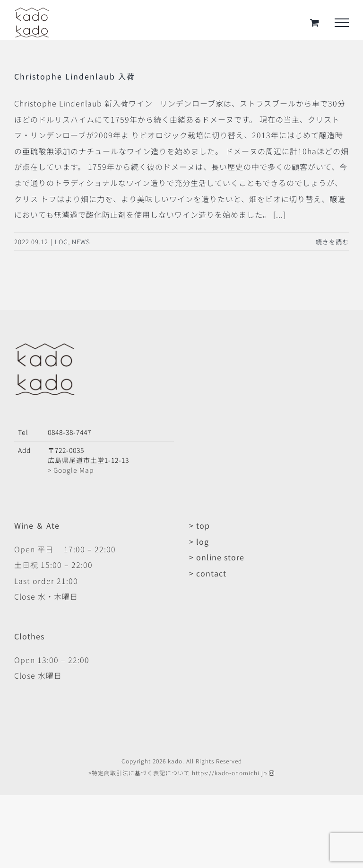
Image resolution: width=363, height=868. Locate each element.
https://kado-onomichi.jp (229, 773)
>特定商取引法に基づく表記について (139, 773)
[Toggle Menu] (342, 23)
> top (199, 525)
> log (199, 541)
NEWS (81, 242)
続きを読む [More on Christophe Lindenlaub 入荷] (332, 242)
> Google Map (71, 470)
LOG (61, 242)
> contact (208, 573)
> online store (217, 557)
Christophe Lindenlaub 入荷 (75, 76)
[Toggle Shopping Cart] (315, 22)
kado (175, 761)
